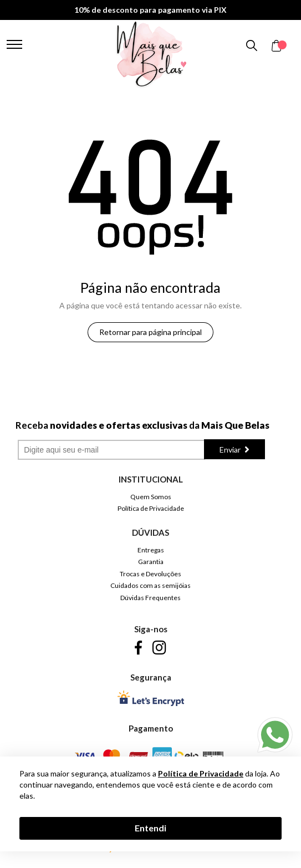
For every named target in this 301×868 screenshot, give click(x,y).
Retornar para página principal (150, 332)
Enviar (231, 450)
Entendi (150, 828)
